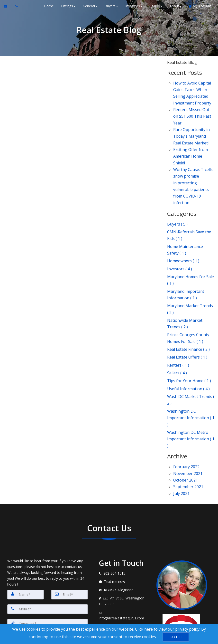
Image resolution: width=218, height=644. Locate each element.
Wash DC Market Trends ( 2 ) (191, 353)
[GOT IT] (176, 637)
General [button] (90, 6)
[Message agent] (124, 522)
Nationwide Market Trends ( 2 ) (185, 288)
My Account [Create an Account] (200, 6)
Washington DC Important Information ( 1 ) (191, 368)
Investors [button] (133, 6)
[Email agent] (124, 555)
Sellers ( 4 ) (177, 330)
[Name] (26, 535)
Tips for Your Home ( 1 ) (189, 337)
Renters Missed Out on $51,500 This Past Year (192, 110)
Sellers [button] (155, 6)
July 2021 (181, 434)
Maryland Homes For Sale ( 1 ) (191, 251)
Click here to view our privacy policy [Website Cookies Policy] (167, 629)
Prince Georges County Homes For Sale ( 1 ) (188, 300)
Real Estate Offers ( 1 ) (187, 316)
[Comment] (48, 574)
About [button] (175, 6)
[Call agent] (15, 6)
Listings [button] (68, 6)
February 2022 (186, 412)
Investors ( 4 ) (180, 241)
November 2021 (188, 417)
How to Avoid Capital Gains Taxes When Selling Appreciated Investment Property (192, 91)
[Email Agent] (8, 6)
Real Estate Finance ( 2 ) (188, 310)
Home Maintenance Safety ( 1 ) (185, 225)
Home (48, 6)
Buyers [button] (111, 6)
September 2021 (188, 429)
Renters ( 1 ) (178, 323)
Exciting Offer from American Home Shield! (191, 144)
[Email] (69, 535)
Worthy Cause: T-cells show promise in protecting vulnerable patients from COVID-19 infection (193, 169)
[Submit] (25, 603)
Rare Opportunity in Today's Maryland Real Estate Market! (191, 127)
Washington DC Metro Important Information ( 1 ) (191, 386)
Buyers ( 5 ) (177, 203)
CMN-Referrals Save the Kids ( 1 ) (189, 213)
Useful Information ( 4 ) (188, 343)
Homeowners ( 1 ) (183, 234)
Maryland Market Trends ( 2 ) (190, 275)
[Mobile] (48, 549)
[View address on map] (124, 541)
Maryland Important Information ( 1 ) (186, 263)
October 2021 (186, 423)
